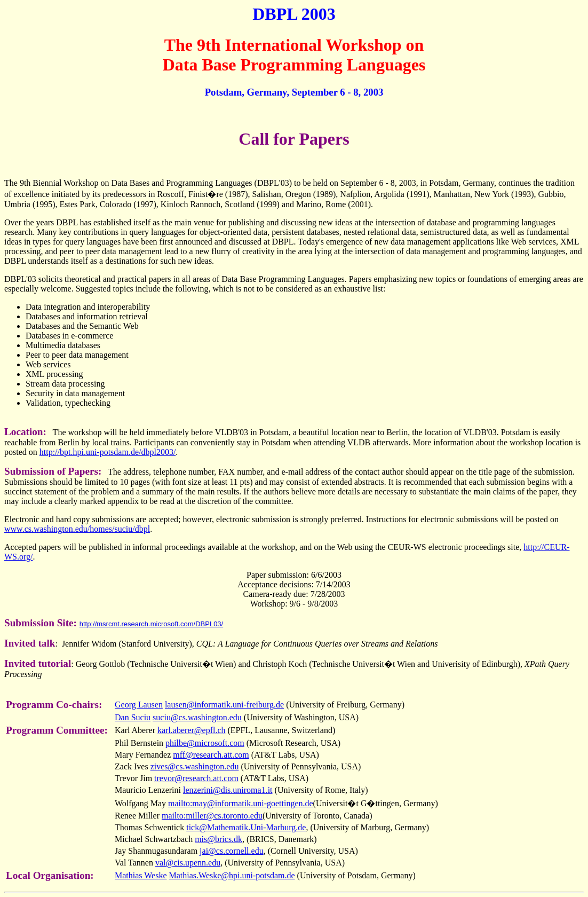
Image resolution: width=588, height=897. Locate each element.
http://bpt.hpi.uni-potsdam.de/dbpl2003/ (108, 452)
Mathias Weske (141, 875)
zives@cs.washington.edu (195, 766)
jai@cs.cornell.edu (232, 851)
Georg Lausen (139, 705)
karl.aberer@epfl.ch (192, 730)
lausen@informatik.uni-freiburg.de (224, 705)
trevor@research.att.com (196, 778)
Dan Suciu (133, 717)
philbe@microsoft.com (205, 743)
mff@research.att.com (211, 755)
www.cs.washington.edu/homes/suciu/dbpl (77, 529)
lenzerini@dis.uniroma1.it (228, 790)
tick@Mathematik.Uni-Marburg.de (246, 827)
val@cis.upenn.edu (188, 863)
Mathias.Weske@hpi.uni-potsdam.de (232, 875)
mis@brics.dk (218, 839)
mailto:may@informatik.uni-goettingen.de (241, 803)
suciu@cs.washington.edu (197, 717)
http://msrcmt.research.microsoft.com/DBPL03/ (151, 624)
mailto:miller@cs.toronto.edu (212, 816)
